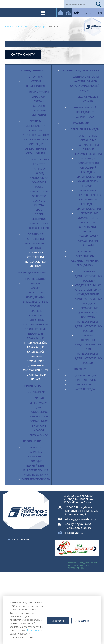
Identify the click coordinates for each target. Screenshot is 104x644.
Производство (36, 279)
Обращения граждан (85, 129)
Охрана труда (85, 117)
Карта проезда (85, 389)
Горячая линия (88, 145)
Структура (36, 77)
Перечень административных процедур (88, 276)
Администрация (85, 375)
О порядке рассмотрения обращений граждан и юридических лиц (88, 168)
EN (100, 13)
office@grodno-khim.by (81, 519)
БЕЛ (92, 13)
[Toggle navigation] (43, 13)
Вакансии (85, 252)
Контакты (81, 369)
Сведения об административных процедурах (85, 261)
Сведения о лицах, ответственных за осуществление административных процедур (88, 294)
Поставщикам (36, 392)
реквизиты (74, 533)
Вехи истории (39, 92)
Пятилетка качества (36, 135)
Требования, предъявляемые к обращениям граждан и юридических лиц (88, 200)
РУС (84, 13)
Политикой (34, 630)
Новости (36, 447)
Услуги (35, 288)
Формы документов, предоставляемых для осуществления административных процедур (88, 349)
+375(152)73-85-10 (78, 528)
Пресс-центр (32, 441)
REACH (36, 283)
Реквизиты (85, 385)
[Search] (79, 4)
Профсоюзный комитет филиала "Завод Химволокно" (39, 169)
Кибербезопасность (36, 479)
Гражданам (81, 123)
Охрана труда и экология (81, 70)
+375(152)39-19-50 (78, 524)
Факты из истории (36, 475)
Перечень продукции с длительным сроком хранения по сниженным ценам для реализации (36, 325)
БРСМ (39, 210)
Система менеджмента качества (36, 126)
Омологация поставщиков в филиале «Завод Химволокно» (39, 426)
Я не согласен (83, 621)
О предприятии (32, 70)
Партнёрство (32, 386)
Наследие (35, 461)
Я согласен (58, 621)
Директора (39, 97)
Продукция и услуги (32, 273)
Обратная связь (85, 380)
